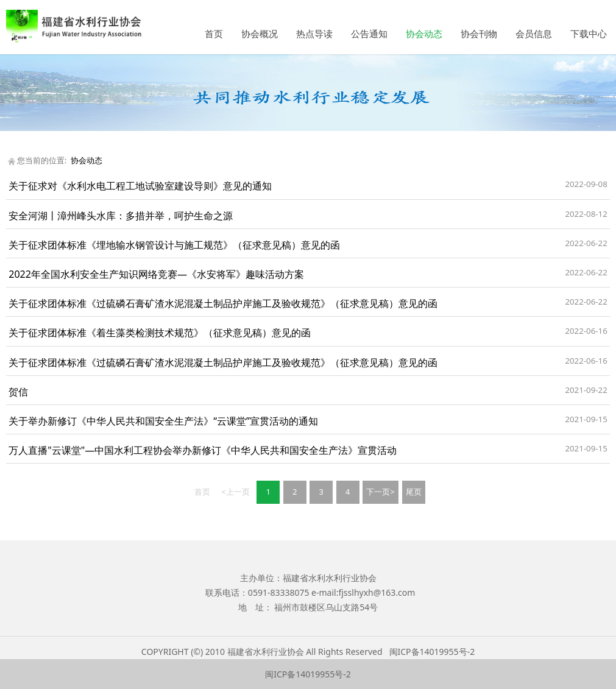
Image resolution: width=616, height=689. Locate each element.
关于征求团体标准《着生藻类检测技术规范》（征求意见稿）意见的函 (160, 333)
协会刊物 (479, 34)
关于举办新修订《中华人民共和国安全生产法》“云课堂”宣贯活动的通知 (163, 421)
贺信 (18, 392)
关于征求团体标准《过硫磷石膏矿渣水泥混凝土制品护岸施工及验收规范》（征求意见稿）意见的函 (223, 303)
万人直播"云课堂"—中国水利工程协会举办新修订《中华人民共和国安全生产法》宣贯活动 (203, 450)
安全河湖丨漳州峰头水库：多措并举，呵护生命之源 (121, 216)
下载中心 (589, 34)
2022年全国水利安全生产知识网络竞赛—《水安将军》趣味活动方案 (156, 274)
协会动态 (424, 34)
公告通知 (369, 34)
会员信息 (534, 34)
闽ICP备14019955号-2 (432, 652)
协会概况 (260, 34)
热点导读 (314, 34)
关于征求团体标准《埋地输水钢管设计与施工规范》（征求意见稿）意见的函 (174, 245)
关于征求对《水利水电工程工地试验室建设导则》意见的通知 (140, 186)
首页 (214, 34)
